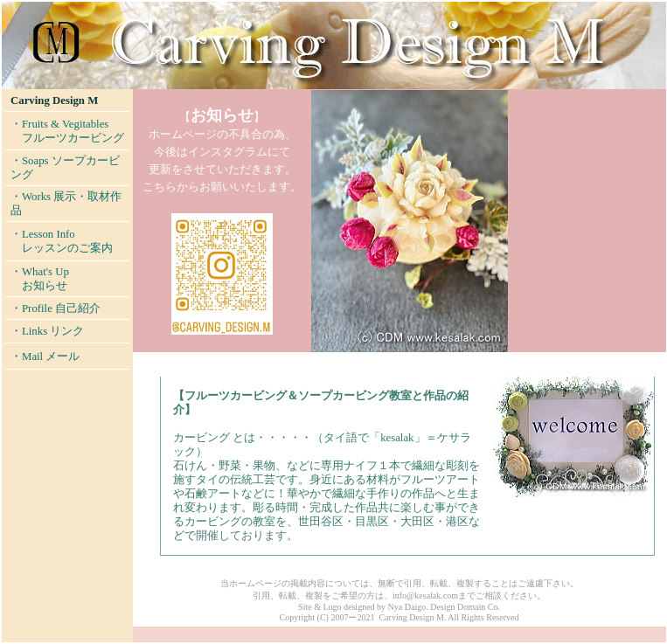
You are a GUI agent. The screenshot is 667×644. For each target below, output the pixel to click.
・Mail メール (45, 357)
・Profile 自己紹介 (56, 308)
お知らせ (45, 286)
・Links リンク (47, 331)
